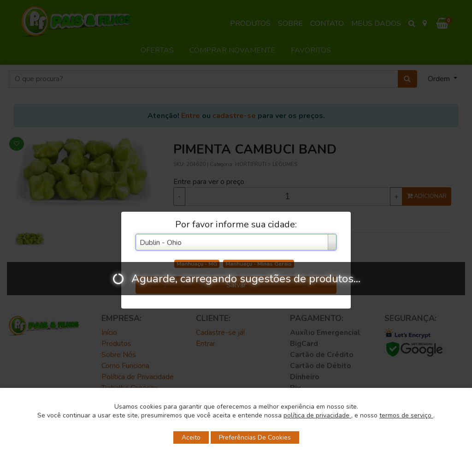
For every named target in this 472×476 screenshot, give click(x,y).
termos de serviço (406, 415)
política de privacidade (317, 415)
